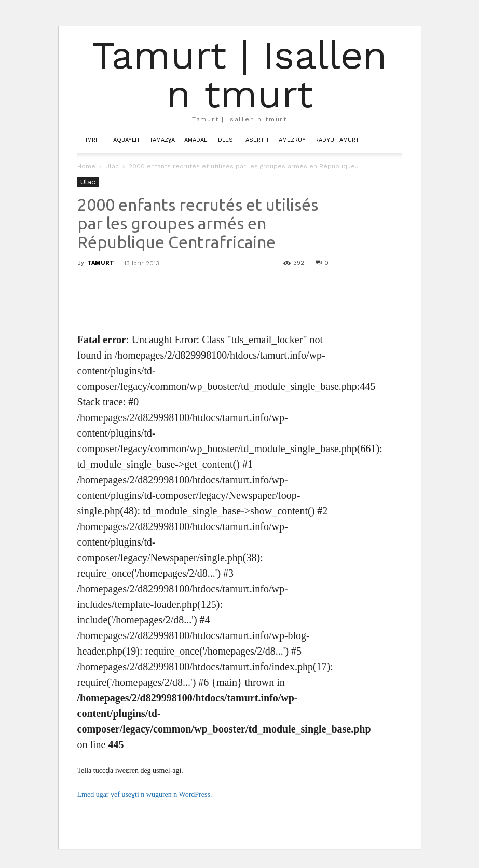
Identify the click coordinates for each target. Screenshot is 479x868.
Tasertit (256, 140)
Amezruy (292, 140)
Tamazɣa (162, 140)
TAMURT (101, 263)
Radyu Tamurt (337, 140)
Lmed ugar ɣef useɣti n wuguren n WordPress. (145, 795)
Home (86, 166)
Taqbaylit (125, 140)
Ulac (112, 166)
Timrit (91, 140)
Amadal (196, 140)
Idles (225, 140)
